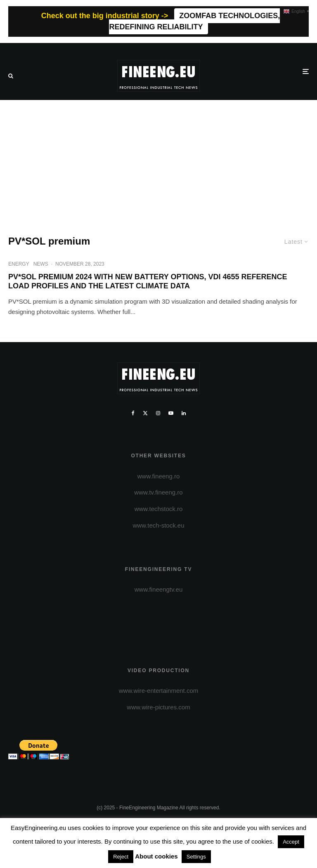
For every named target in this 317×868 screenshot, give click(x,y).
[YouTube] (171, 413)
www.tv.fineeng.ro (158, 492)
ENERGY (19, 264)
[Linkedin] (184, 413)
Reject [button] (121, 857)
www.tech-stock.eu (158, 525)
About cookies (156, 856)
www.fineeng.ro (159, 476)
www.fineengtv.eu (158, 589)
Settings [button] (196, 857)
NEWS (41, 264)
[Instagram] (158, 413)
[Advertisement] (158, 162)
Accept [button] (291, 842)
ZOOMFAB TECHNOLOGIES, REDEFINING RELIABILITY (194, 21)
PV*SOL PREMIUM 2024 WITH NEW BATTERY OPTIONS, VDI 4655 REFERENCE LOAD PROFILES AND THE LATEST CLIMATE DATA (148, 281)
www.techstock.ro (159, 509)
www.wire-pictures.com (158, 707)
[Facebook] (133, 413)
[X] (145, 413)
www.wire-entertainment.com (159, 691)
